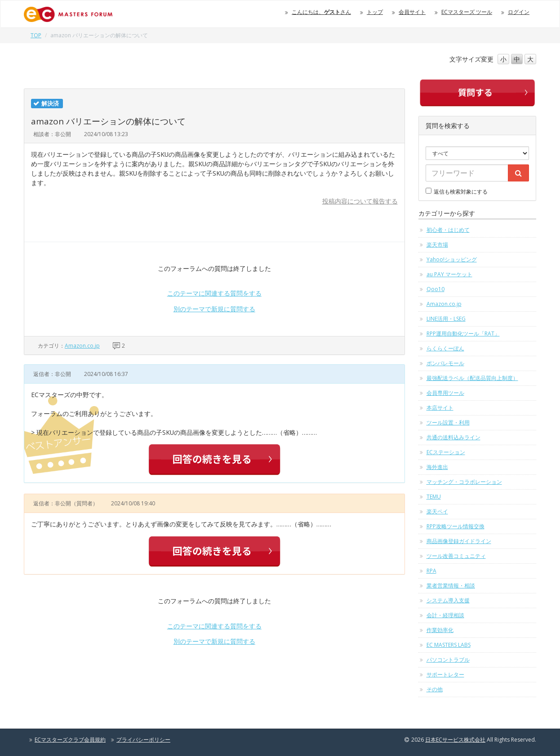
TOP (36, 35)
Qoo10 (436, 289)
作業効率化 (440, 630)
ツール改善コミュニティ (456, 556)
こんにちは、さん (321, 12)
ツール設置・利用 (448, 422)
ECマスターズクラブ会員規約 (70, 740)
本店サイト (440, 408)
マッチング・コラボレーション (464, 482)
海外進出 (437, 467)
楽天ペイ (437, 511)
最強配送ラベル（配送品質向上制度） (472, 378)
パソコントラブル (448, 660)
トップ (375, 12)
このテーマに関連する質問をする (214, 293)
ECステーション (446, 452)
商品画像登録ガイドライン (459, 541)
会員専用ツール (445, 393)
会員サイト (412, 12)
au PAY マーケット (449, 274)
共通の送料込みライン (453, 437)
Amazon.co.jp (82, 346)
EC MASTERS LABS (449, 645)
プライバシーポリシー (143, 740)
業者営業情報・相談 (451, 586)
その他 (435, 689)
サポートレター (445, 674)
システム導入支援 (448, 600)
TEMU (434, 497)
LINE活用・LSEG (446, 319)
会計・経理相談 (445, 615)
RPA (431, 571)
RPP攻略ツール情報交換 (456, 526)
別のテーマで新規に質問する (214, 309)
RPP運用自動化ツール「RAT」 (463, 334)
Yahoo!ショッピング (452, 259)
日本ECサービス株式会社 (455, 740)
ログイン (519, 12)
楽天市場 (437, 245)
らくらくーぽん (445, 348)
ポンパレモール (445, 363)
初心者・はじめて (448, 230)
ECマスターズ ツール (467, 12)
